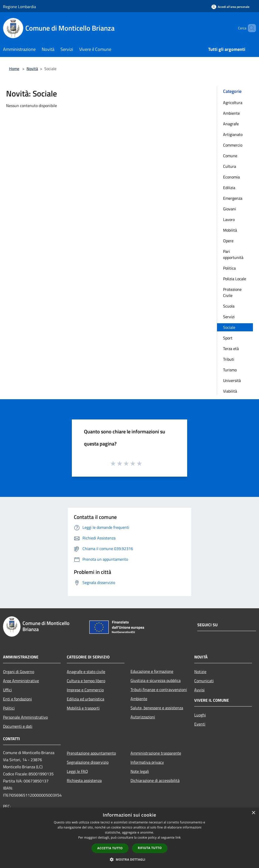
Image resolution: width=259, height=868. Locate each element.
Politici (9, 708)
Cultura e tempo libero (86, 681)
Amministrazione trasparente (156, 753)
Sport (228, 338)
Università (232, 380)
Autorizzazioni (143, 717)
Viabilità (230, 391)
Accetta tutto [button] (110, 848)
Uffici (7, 690)
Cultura (230, 166)
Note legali (140, 771)
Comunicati (204, 681)
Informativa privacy (147, 762)
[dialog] (129, 838)
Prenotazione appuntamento (91, 753)
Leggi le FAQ (77, 771)
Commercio (233, 145)
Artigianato (233, 134)
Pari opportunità (233, 254)
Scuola (229, 306)
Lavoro (229, 219)
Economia (231, 177)
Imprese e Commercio (85, 690)
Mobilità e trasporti (83, 708)
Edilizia (229, 188)
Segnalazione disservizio (88, 762)
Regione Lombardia (19, 7)
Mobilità (230, 230)
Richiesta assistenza (84, 780)
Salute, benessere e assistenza (157, 708)
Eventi (200, 724)
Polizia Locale (235, 279)
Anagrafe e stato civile (86, 672)
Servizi (229, 317)
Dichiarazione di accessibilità (155, 780)
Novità (32, 69)
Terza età (231, 349)
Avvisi (199, 690)
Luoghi (200, 715)
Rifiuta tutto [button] (150, 848)
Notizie (200, 672)
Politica (229, 268)
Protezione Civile (232, 292)
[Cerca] (250, 28)
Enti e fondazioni (17, 699)
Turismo (230, 370)
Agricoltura (233, 103)
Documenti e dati (18, 726)
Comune (230, 156)
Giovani (230, 209)
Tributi (229, 359)
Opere (228, 241)
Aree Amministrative (21, 681)
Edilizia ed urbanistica (85, 699)
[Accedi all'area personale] (230, 7)
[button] (129, 859)
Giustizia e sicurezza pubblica (156, 680)
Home (14, 69)
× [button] (253, 813)
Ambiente (231, 113)
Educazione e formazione (152, 671)
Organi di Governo (19, 672)
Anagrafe (231, 124)
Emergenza (233, 198)
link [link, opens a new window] (178, 837)
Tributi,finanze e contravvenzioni (159, 690)
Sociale (229, 327)
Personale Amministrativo (25, 717)
